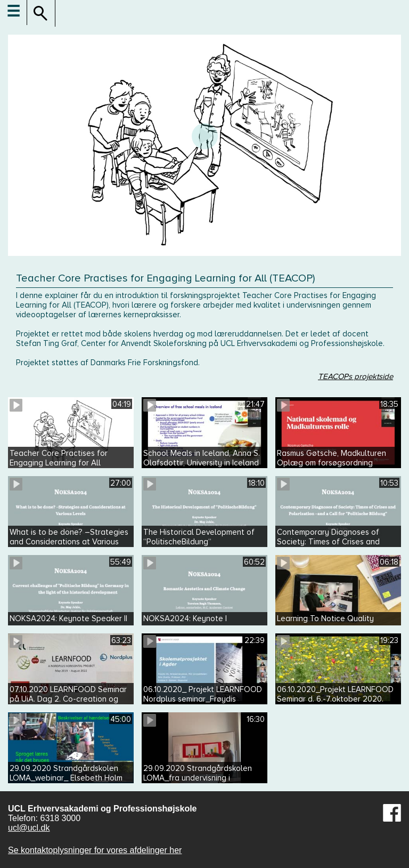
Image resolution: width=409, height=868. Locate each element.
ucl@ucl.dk (29, 828)
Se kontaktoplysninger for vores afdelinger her (95, 850)
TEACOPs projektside (355, 376)
